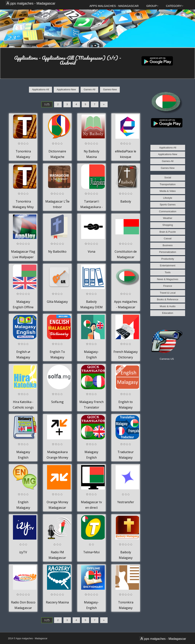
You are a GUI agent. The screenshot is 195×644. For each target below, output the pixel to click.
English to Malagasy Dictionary (126, 407)
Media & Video (168, 191)
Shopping (168, 225)
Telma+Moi (91, 552)
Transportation (168, 184)
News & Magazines (168, 279)
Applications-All (40, 89)
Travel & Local (168, 293)
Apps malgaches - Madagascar (31, 3)
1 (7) (47, 104)
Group (152, 6)
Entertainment (168, 266)
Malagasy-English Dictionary (91, 608)
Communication (168, 211)
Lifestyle (168, 198)
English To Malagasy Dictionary (57, 357)
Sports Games (168, 205)
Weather (168, 218)
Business (168, 245)
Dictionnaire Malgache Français (57, 157)
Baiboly (126, 201)
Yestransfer (126, 502)
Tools (168, 272)
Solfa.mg (57, 402)
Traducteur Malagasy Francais (126, 458)
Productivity (168, 259)
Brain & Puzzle (168, 232)
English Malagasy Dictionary (23, 508)
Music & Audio (168, 306)
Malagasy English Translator (92, 458)
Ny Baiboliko (57, 252)
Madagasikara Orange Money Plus (57, 458)
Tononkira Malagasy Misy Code (23, 207)
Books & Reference (168, 299)
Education (168, 313)
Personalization (168, 252)
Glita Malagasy (57, 302)
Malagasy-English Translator (92, 357)
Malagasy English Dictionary (23, 458)
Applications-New (66, 89)
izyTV (23, 552)
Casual (168, 238)
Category (175, 6)
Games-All (89, 89)
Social (168, 177)
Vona (92, 252)
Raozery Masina (57, 602)
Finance (168, 286)
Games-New (110, 89)
